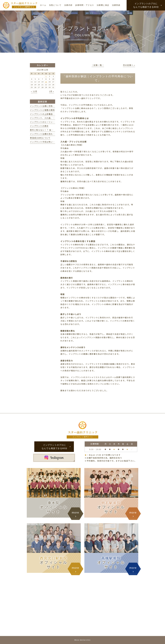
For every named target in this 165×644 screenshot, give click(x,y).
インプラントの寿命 (39, 126)
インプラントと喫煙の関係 (42, 110)
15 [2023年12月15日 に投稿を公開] (46, 82)
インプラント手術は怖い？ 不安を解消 (49, 142)
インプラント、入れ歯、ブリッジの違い (49, 118)
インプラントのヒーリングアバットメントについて (54, 122)
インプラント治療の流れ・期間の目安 (48, 134)
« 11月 (34, 91)
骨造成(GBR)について (40, 138)
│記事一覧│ (98, 65)
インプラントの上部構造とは (43, 114)
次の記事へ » (129, 65)
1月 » (52, 91)
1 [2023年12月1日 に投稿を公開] (46, 76)
